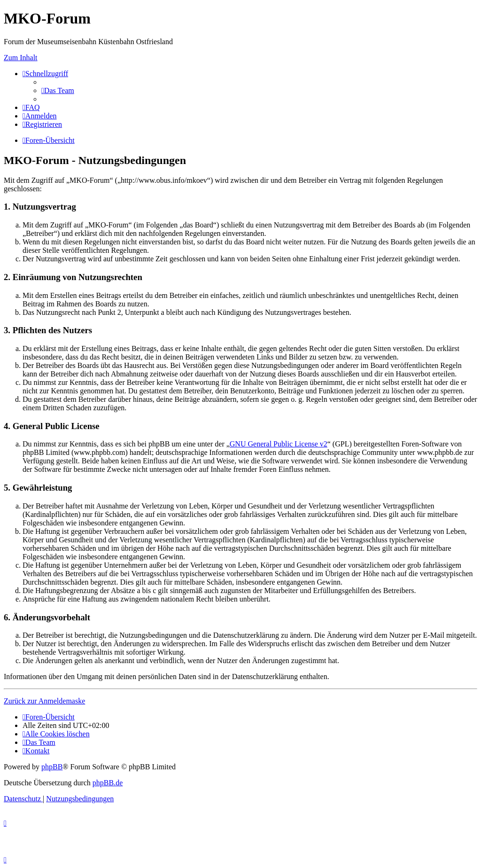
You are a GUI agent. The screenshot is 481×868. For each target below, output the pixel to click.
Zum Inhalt (21, 58)
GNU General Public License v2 (279, 444)
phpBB (52, 767)
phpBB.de (108, 783)
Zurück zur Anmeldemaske (44, 701)
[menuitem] (58, 90)
